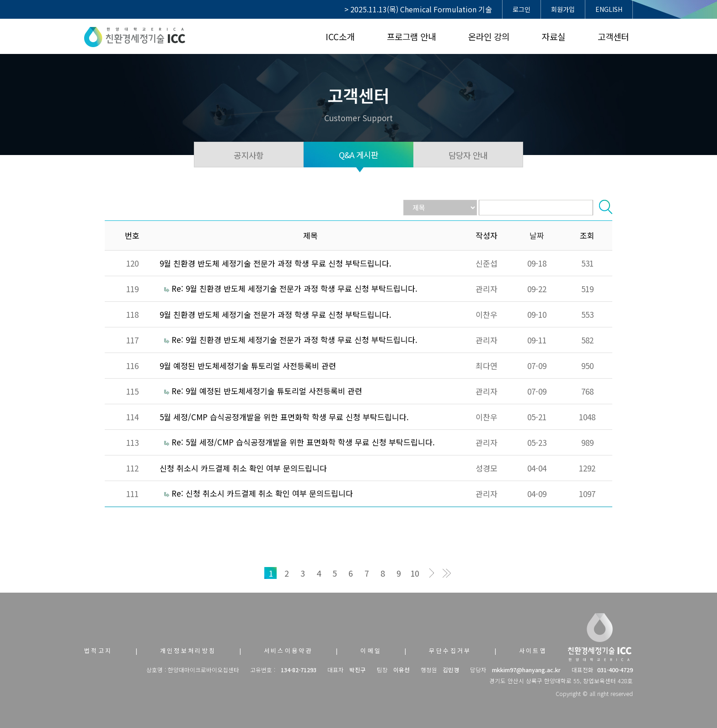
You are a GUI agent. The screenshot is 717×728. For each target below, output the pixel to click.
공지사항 (249, 155)
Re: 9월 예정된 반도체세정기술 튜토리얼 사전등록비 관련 (267, 391)
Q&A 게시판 (359, 155)
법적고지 (98, 650)
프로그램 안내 (411, 36)
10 (415, 573)
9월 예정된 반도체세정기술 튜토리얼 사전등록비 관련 (248, 366)
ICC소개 (340, 36)
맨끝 (447, 573)
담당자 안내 (468, 155)
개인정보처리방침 (188, 650)
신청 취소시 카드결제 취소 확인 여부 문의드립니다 (243, 468)
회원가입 (563, 9)
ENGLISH (609, 9)
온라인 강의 (489, 36)
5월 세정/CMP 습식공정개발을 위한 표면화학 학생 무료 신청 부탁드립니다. (284, 417)
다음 (431, 573)
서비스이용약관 (289, 650)
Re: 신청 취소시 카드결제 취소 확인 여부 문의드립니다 (262, 493)
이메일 (371, 650)
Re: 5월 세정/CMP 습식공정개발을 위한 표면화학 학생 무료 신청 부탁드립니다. (303, 442)
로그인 (522, 9)
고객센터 (613, 36)
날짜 (537, 235)
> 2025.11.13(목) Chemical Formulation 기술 (418, 9)
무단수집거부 (450, 650)
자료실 (554, 36)
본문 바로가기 (0, 0)
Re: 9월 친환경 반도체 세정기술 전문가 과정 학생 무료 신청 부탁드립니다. (294, 288)
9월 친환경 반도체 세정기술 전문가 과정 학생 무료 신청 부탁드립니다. (276, 263)
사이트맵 (533, 650)
